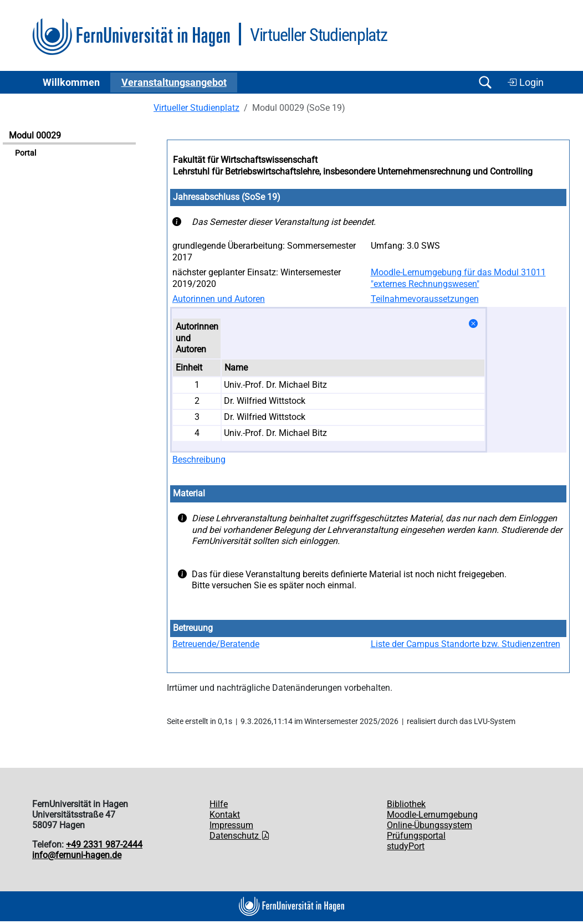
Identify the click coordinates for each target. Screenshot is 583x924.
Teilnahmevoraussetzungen (425, 299)
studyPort (406, 846)
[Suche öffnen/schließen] (485, 82)
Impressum (231, 825)
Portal (25, 153)
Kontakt (225, 815)
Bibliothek (406, 804)
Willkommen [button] (71, 83)
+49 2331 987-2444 (104, 845)
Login (525, 83)
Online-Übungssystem (429, 825)
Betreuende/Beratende (216, 644)
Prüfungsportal (416, 836)
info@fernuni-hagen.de (77, 855)
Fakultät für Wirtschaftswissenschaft (245, 160)
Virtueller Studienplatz (196, 108)
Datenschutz (240, 836)
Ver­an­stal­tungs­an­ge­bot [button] (174, 83)
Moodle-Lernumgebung (432, 815)
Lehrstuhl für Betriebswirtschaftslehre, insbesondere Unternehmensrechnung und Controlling (353, 171)
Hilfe (219, 804)
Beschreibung (199, 460)
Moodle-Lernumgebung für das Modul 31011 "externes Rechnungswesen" (458, 278)
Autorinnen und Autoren (219, 299)
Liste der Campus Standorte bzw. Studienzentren (466, 644)
